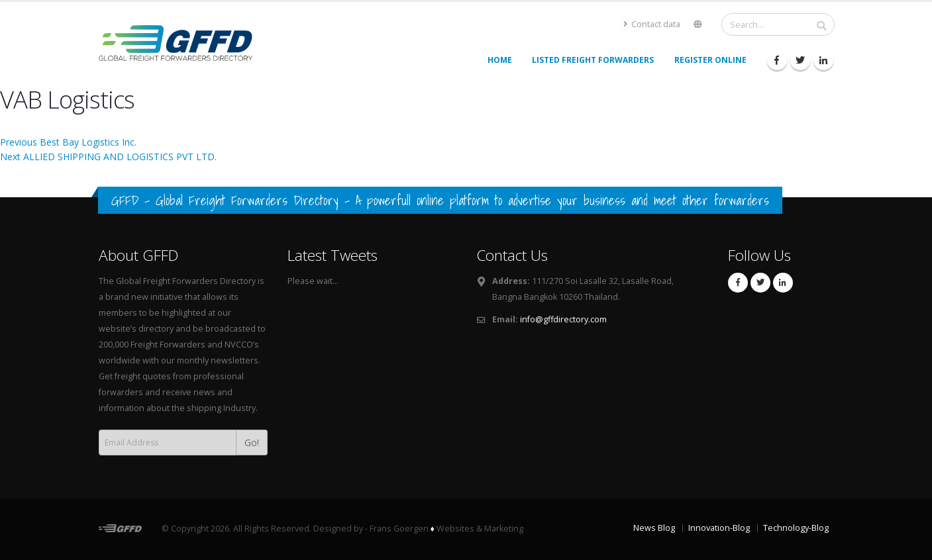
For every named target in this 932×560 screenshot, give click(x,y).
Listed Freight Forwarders (593, 60)
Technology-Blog (796, 528)
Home (500, 60)
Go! (252, 443)
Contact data (652, 24)
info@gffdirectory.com (563, 319)
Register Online (710, 60)
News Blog (654, 528)
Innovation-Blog (719, 528)
